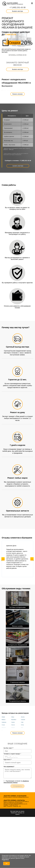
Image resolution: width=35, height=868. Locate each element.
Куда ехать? (8, 759)
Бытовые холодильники (17, 600)
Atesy (13, 717)
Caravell (23, 720)
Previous (3, 559)
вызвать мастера (18, 166)
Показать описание (18, 94)
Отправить (17, 786)
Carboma (4, 722)
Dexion (13, 727)
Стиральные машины (17, 675)
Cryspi (3, 725)
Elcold (3, 730)
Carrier (13, 722)
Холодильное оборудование (17, 637)
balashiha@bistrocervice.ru (20, 804)
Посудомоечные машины (17, 693)
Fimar (13, 730)
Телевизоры (17, 656)
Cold (22, 722)
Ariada (3, 717)
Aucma (23, 717)
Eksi (22, 727)
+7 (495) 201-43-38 (18, 7)
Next (32, 559)
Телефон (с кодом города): (12, 754)
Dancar (13, 725)
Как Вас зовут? (9, 748)
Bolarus (4, 720)
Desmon (4, 727)
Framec (23, 730)
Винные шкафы (17, 618)
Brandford (14, 720)
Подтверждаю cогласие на (16, 782)
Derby (23, 725)
